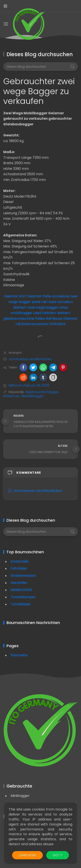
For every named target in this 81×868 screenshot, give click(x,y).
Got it (58, 855)
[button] (23, 367)
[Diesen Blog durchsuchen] (40, 67)
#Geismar (11, 396)
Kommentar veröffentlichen (30, 359)
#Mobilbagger (33, 396)
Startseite (19, 655)
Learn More (27, 855)
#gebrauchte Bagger (42, 392)
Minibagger (20, 796)
